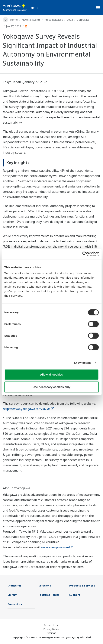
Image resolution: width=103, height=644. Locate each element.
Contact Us (15, 604)
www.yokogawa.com (57, 547)
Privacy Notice (51, 629)
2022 (70, 20)
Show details (83, 362)
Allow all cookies (51, 375)
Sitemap (52, 633)
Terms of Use (52, 625)
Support (75, 595)
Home (14, 20)
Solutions (45, 586)
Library (12, 595)
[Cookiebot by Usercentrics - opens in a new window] (82, 254)
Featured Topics (49, 595)
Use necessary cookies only (51, 387)
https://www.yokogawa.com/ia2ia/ (28, 409)
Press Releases (54, 20)
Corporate (83, 20)
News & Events (31, 20)
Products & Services (82, 586)
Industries (14, 586)
